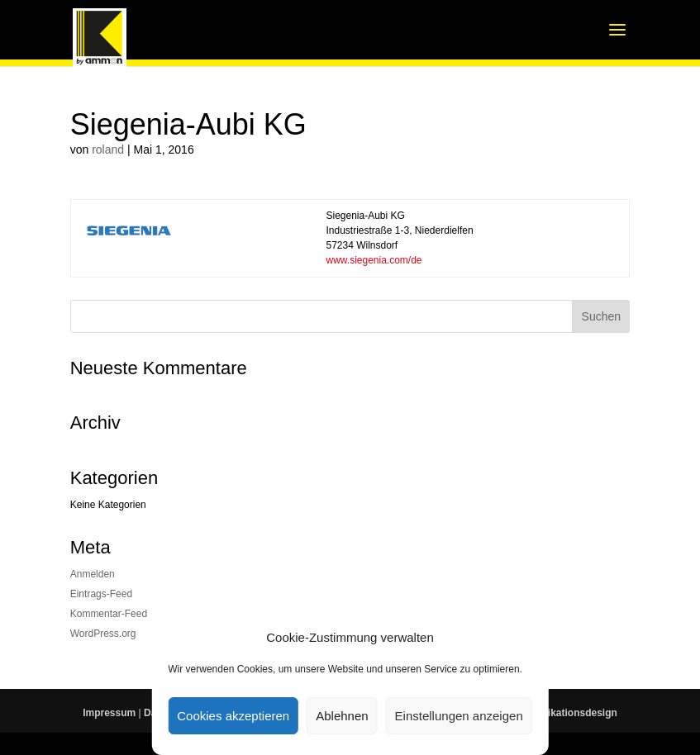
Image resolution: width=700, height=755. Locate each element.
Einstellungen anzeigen (459, 716)
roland (108, 150)
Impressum (109, 713)
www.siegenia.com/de (374, 260)
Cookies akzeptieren (233, 716)
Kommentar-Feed (109, 614)
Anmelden (93, 574)
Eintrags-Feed (101, 594)
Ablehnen (342, 716)
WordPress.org (103, 634)
